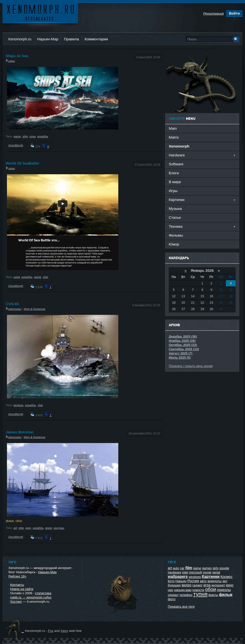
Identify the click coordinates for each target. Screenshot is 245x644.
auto (176, 568)
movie (207, 572)
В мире (175, 182)
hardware (174, 572)
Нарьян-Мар (48, 39)
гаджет (197, 585)
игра (33, 136)
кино (230, 585)
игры (12, 61)
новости (198, 590)
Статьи (175, 217)
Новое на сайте (22, 589)
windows (195, 577)
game (17, 136)
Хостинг (16, 602)
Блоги (174, 173)
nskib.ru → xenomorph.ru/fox (31, 597)
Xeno (64, 631)
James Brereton (20, 432)
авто (203, 581)
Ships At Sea (17, 56)
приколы (224, 590)
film (189, 568)
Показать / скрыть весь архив (191, 366)
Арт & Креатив (35, 309)
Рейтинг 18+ (17, 576)
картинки (15, 309)
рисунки (59, 528)
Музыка (175, 209)
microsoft (195, 572)
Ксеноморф (40, 12)
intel (185, 572)
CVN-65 (12, 304)
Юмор (174, 244)
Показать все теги (181, 607)
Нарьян (181, 581)
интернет (218, 585)
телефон (186, 595)
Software (176, 164)
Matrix (174, 137)
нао (171, 590)
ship (25, 136)
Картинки (211, 577)
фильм (226, 595)
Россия (193, 581)
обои (211, 589)
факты (213, 595)
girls (216, 568)
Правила (71, 39)
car (182, 568)
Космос (226, 577)
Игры (173, 191)
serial (216, 572)
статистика (43, 593)
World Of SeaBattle (22, 163)
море (49, 528)
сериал (173, 595)
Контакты (17, 585)
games (207, 568)
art (15, 528)
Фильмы (176, 235)
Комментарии (96, 39)
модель (19, 405)
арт (28, 528)
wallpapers (178, 577)
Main (173, 128)
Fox (51, 631)
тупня (200, 594)
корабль (43, 136)
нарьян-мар (183, 590)
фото (172, 599)
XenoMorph (16, 145)
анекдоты (214, 581)
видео (187, 585)
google (224, 568)
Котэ (171, 581)
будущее (174, 585)
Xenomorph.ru (20, 39)
